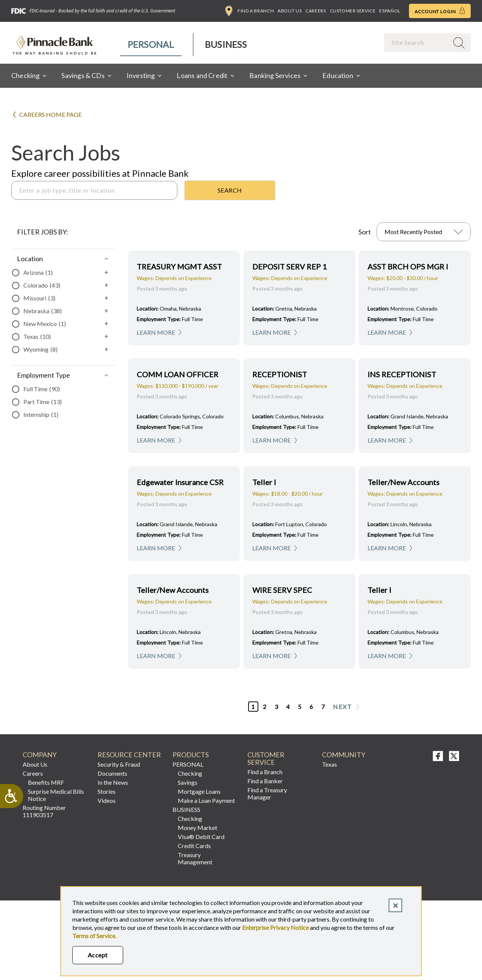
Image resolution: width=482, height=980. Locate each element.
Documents (112, 773)
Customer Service (353, 11)
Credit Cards (194, 846)
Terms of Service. (94, 936)
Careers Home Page (50, 114)
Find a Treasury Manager (267, 793)
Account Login (440, 11)
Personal (151, 44)
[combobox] (417, 42)
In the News (113, 782)
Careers (316, 11)
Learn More (156, 332)
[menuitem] (151, 45)
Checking (190, 773)
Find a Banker (265, 781)
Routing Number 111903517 (44, 811)
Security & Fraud (119, 764)
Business (226, 44)
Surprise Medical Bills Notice (56, 795)
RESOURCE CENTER (129, 755)
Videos (107, 800)
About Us (290, 11)
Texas (329, 764)
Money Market (198, 828)
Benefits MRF (46, 782)
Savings (188, 782)
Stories (107, 791)
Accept (98, 955)
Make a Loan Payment (206, 800)
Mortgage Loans (199, 791)
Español (390, 11)
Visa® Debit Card (201, 837)
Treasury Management (195, 858)
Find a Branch (249, 11)
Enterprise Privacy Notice (275, 927)
